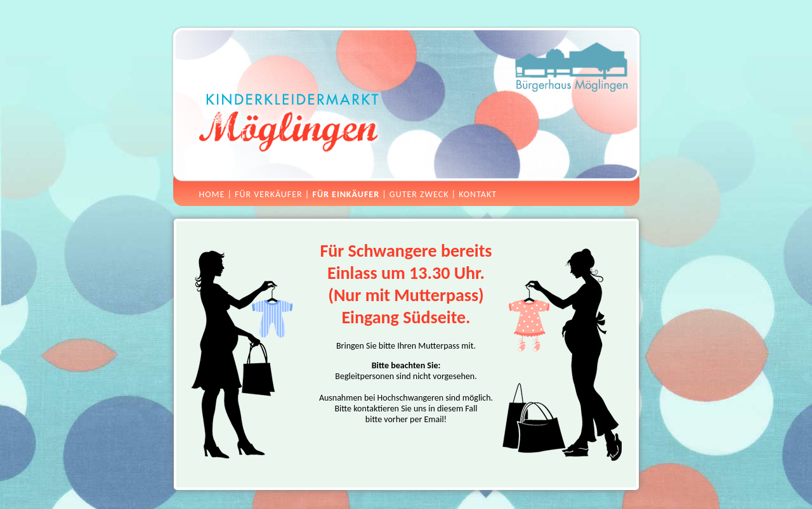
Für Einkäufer (346, 194)
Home (212, 194)
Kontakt (478, 194)
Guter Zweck (419, 194)
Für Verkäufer (269, 194)
